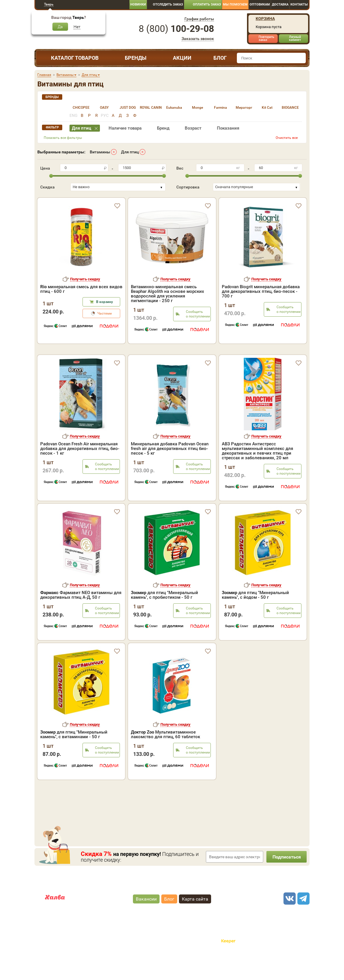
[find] (301, 58)
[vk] (289, 923)
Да (60, 27)
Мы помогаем (235, 4)
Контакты (299, 4)
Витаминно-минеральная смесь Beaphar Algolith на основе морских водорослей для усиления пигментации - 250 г (168, 294)
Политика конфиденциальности (192, 948)
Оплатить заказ (207, 4)
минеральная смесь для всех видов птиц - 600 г (81, 289)
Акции (182, 58)
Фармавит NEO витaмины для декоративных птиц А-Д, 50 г (81, 620)
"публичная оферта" (140, 943)
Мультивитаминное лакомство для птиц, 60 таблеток (165, 759)
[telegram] (303, 923)
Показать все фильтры (63, 138)
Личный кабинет (295, 38)
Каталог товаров (75, 58)
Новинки (138, 4)
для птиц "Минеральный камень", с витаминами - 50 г (74, 759)
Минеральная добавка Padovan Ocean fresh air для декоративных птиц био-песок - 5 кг (170, 473)
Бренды (136, 58)
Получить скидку (85, 279)
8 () (176, 29)
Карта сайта (195, 924)
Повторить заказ (266, 38)
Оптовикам (260, 4)
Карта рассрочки (61, 928)
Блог (220, 58)
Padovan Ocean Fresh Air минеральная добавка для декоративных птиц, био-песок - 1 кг (80, 473)
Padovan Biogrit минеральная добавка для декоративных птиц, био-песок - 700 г (261, 291)
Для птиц (130, 152)
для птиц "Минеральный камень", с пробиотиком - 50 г (164, 620)
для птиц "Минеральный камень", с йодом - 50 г (255, 620)
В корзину (105, 302)
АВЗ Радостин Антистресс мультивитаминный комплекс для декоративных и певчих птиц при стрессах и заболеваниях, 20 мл (257, 476)
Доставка (280, 4)
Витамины (100, 152)
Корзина (265, 19)
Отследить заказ (168, 4)
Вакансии (146, 924)
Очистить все (287, 138)
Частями (105, 313)
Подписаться (286, 882)
